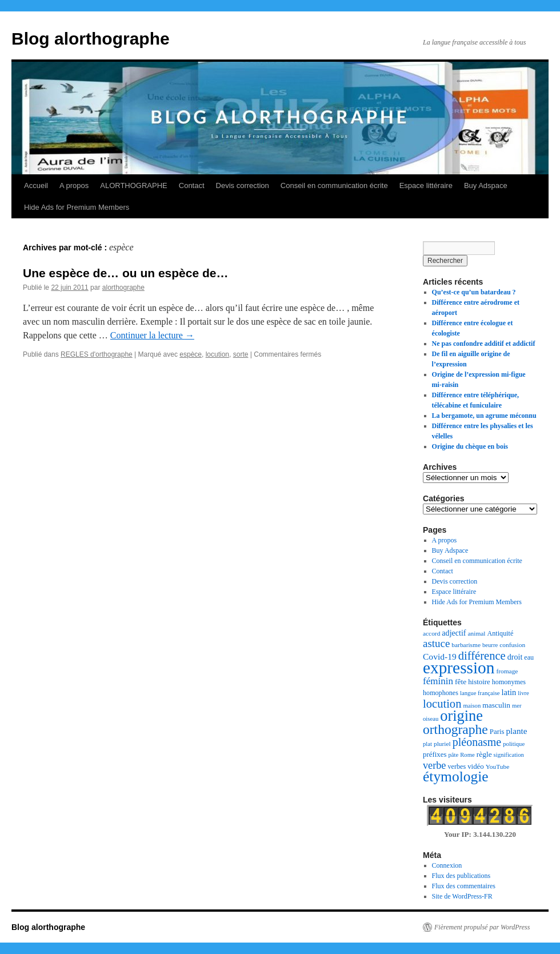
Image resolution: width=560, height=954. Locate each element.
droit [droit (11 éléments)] (515, 657)
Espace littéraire (426, 185)
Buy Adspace (486, 185)
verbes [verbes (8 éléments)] (457, 767)
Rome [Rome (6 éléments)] (467, 755)
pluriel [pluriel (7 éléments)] (442, 744)
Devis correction (243, 185)
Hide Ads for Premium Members (77, 207)
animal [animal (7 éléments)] (477, 633)
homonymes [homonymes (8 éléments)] (509, 682)
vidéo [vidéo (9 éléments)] (476, 767)
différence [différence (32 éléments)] (482, 656)
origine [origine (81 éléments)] (461, 716)
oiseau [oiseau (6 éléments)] (431, 719)
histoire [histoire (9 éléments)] (479, 682)
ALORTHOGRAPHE (134, 185)
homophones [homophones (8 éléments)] (441, 693)
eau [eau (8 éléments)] (529, 657)
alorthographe (123, 288)
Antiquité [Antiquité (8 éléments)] (501, 633)
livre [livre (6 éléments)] (523, 693)
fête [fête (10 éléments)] (461, 682)
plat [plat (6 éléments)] (427, 744)
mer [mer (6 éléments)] (517, 706)
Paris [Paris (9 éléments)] (497, 732)
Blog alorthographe (91, 39)
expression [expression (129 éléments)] (459, 668)
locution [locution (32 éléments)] (442, 704)
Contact (192, 185)
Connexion (447, 865)
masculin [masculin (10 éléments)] (496, 705)
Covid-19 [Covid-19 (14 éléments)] (440, 656)
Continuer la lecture (152, 335)
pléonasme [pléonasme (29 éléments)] (477, 742)
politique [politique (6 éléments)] (514, 744)
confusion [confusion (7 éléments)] (512, 645)
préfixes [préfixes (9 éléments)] (435, 755)
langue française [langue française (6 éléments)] (480, 693)
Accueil (36, 185)
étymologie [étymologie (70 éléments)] (456, 777)
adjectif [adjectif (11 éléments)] (454, 633)
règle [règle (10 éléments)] (484, 754)
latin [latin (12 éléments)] (509, 692)
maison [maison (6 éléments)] (472, 706)
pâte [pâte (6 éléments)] (453, 755)
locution (217, 354)
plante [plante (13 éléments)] (517, 731)
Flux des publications (461, 876)
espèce (191, 354)
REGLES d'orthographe (97, 354)
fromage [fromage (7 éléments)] (507, 671)
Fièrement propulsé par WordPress (482, 927)
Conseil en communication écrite (334, 185)
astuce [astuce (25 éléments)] (436, 643)
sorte (241, 354)
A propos (74, 185)
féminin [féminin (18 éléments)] (438, 681)
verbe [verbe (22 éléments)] (434, 765)
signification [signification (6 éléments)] (509, 755)
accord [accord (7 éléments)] (431, 633)
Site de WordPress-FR (462, 896)
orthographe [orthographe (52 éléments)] (455, 729)
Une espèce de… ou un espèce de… (125, 273)
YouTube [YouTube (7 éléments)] (497, 767)
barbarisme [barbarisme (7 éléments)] (466, 645)
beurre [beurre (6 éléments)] (490, 645)
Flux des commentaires (464, 886)
